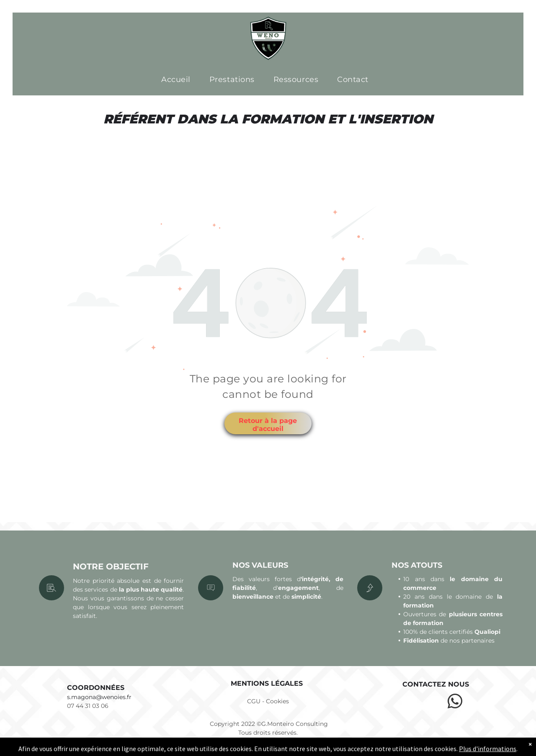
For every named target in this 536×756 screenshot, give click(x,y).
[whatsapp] (455, 702)
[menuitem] (179, 80)
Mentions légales (267, 683)
